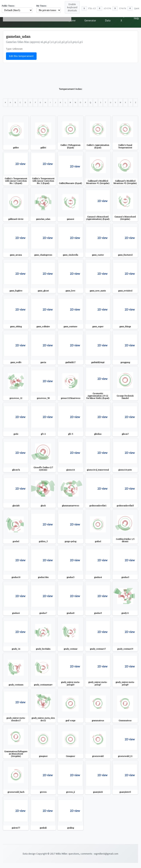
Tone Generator (92, 18)
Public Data (110, 18)
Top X (125, 18)
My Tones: (42, 6)
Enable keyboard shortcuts (72, 7)
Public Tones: (8, 6)
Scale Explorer (72, 18)
